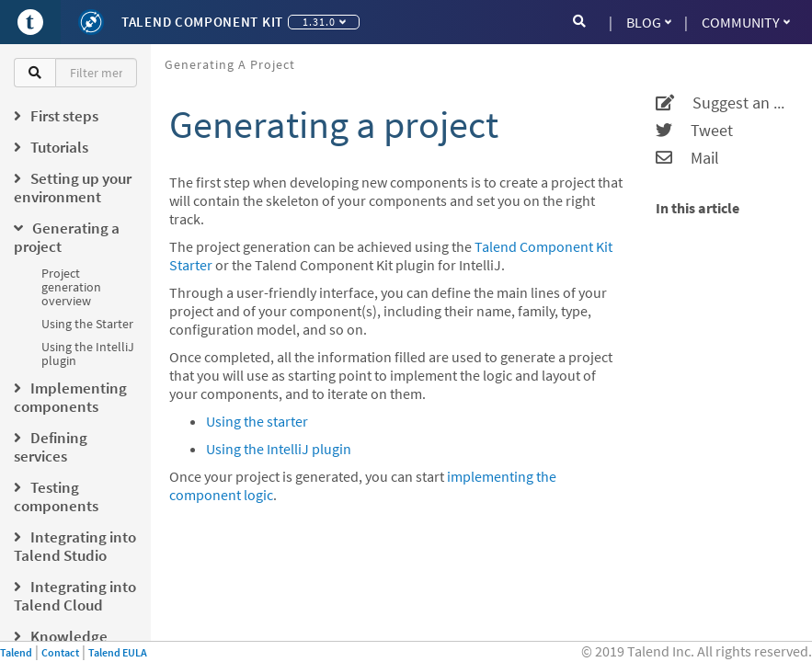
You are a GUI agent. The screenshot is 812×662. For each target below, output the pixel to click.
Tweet (694, 131)
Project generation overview (71, 287)
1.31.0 (324, 22)
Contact (60, 652)
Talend (16, 652)
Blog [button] (649, 22)
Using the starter (257, 421)
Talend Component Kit (202, 22)
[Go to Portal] (30, 22)
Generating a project (230, 64)
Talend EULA (118, 652)
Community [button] (746, 22)
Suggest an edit (722, 103)
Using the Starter (87, 324)
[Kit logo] (91, 22)
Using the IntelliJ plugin (88, 354)
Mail (687, 158)
